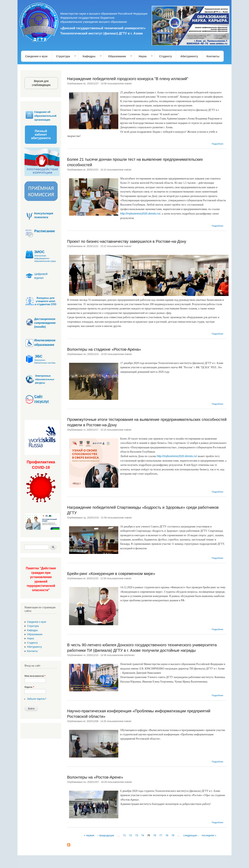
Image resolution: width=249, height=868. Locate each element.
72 (131, 835)
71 (124, 835)
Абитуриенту (189, 56)
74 (143, 835)
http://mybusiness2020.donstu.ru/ (140, 214)
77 (161, 835)
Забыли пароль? (37, 699)
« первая (89, 835)
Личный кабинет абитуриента (41, 135)
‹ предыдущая (106, 835)
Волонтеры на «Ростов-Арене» (95, 777)
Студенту (165, 56)
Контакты (213, 56)
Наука (144, 56)
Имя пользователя (35, 676)
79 (173, 835)
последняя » (209, 835)
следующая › (191, 835)
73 (137, 835)
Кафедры (90, 56)
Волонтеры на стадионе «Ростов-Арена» (104, 349)
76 (155, 835)
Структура (64, 56)
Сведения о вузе (36, 56)
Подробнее (217, 144)
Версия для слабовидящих (41, 83)
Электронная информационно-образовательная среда (45, 258)
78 (167, 835)
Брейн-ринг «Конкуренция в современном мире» (111, 574)
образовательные (45, 379)
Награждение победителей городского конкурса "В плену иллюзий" (128, 79)
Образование (118, 56)
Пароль (29, 687)
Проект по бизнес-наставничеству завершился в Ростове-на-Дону (127, 241)
